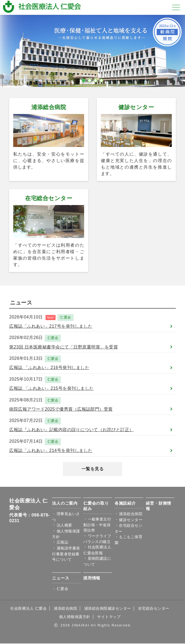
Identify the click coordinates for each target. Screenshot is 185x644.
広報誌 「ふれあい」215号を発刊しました (51, 389)
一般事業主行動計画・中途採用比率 (97, 525)
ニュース (61, 579)
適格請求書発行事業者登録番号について (66, 555)
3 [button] (96, 79)
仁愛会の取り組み (96, 507)
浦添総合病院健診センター (108, 609)
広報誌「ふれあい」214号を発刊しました (51, 451)
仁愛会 (66, 318)
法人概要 (64, 526)
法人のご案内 (65, 504)
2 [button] (90, 79)
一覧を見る (92, 469)
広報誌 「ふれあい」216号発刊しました (49, 368)
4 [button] (102, 79)
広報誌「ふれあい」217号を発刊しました (51, 326)
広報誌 (62, 543)
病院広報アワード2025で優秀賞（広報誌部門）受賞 (61, 409)
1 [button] (84, 79)
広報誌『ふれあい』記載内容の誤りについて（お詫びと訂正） (71, 430)
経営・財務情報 (159, 507)
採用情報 (92, 579)
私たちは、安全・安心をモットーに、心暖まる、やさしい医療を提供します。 (49, 161)
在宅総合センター (49, 198)
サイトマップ (109, 618)
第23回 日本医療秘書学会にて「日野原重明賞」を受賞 (64, 347)
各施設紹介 (125, 504)
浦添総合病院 (49, 107)
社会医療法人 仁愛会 (28, 609)
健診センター (136, 107)
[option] (92, 51)
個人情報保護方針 (75, 618)
